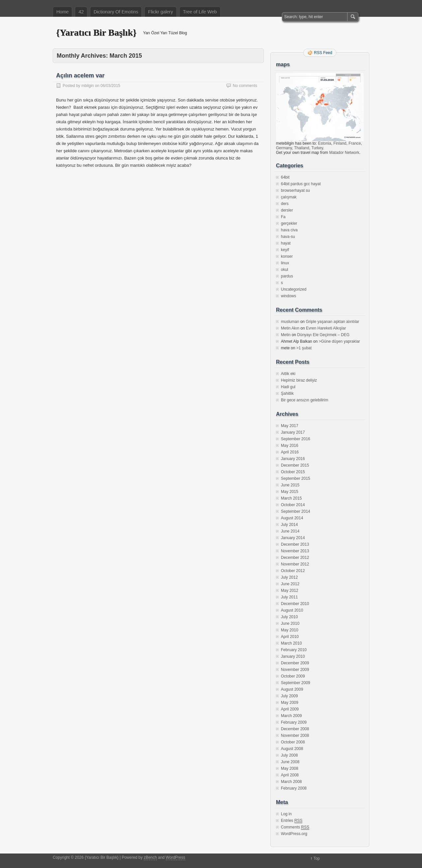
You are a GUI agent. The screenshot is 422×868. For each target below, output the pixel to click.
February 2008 (294, 788)
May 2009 (290, 703)
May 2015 (290, 492)
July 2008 (289, 755)
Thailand (302, 148)
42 (81, 12)
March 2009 (291, 716)
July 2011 (289, 597)
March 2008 (291, 782)
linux (285, 263)
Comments (295, 827)
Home (62, 12)
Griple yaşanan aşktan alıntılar (332, 322)
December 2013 (295, 544)
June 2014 (290, 531)
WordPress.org (294, 834)
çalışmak (289, 197)
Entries (292, 821)
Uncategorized (294, 289)
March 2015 (291, 498)
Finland (340, 143)
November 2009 (295, 670)
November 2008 (295, 736)
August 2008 (292, 749)
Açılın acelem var (80, 75)
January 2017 (293, 432)
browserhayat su (295, 190)
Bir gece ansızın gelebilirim (304, 400)
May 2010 (290, 630)
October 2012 (293, 571)
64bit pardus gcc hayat (301, 184)
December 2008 (295, 729)
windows (288, 296)
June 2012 (290, 584)
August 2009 (292, 689)
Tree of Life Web (200, 12)
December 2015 (295, 465)
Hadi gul (288, 387)
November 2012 (295, 564)
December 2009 (295, 663)
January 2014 (293, 538)
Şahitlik (287, 393)
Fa (283, 217)
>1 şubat (304, 348)
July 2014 (289, 525)
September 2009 (296, 683)
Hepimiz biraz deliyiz (299, 380)
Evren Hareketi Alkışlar (326, 328)
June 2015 (290, 485)
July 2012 (289, 577)
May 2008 (290, 768)
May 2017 (290, 426)
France (355, 143)
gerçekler (289, 223)
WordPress (176, 857)
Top (317, 858)
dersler (287, 210)
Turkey (317, 148)
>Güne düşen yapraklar (339, 341)
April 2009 (290, 709)
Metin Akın (290, 328)
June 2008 (290, 762)
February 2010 (294, 650)
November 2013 (295, 551)
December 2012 (295, 558)
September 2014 (296, 511)
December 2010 (295, 604)
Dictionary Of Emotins (116, 12)
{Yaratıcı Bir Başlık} (96, 32)
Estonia (324, 143)
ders (285, 204)
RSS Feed (323, 53)
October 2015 (293, 472)
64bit (285, 177)
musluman (290, 322)
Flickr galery (160, 12)
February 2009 (294, 722)
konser (287, 256)
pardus (287, 276)
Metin (286, 335)
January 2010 (293, 656)
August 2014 (292, 518)
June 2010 (290, 623)
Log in (286, 814)
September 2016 (296, 439)
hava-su (288, 237)
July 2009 (289, 696)
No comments (245, 86)
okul (285, 270)
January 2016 (293, 459)
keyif (285, 250)
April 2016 (290, 452)
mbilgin (88, 86)
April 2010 (290, 637)
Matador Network (344, 153)
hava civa (289, 230)
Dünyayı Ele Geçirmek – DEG (323, 335)
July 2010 (289, 617)
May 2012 (290, 591)
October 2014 (293, 505)
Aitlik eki (288, 374)
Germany (284, 148)
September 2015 (296, 478)
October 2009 (293, 676)
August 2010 (292, 610)
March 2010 (291, 643)
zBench (150, 857)
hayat (286, 243)
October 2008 (293, 742)
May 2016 (290, 446)
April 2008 (290, 775)
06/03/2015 (110, 86)
